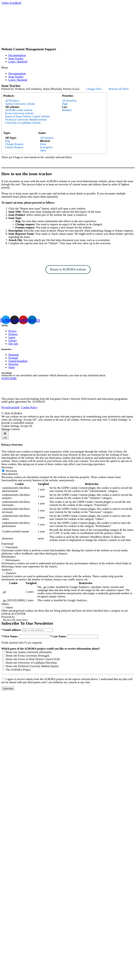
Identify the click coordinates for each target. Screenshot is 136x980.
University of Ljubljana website (23, 123)
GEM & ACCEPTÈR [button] (13, 614)
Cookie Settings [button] (10, 426)
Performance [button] (9, 557)
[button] (68, 68)
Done (43, 144)
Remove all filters (119, 89)
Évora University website (19, 113)
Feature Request (14, 147)
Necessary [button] (7, 467)
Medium (67, 110)
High (65, 104)
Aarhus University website (20, 104)
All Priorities (69, 101)
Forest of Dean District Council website (27, 116)
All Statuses (47, 138)
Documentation (17, 55)
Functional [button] (7, 544)
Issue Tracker (16, 58)
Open (43, 150)
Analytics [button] (7, 570)
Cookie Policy (29, 407)
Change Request (14, 144)
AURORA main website (19, 110)
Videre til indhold (11, 3)
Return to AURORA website (68, 269)
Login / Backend (18, 62)
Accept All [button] (26, 426)
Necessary (11, 471)
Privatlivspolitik (10, 407)
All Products (12, 101)
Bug (7, 141)
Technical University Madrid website (26, 120)
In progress (46, 147)
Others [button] (5, 604)
